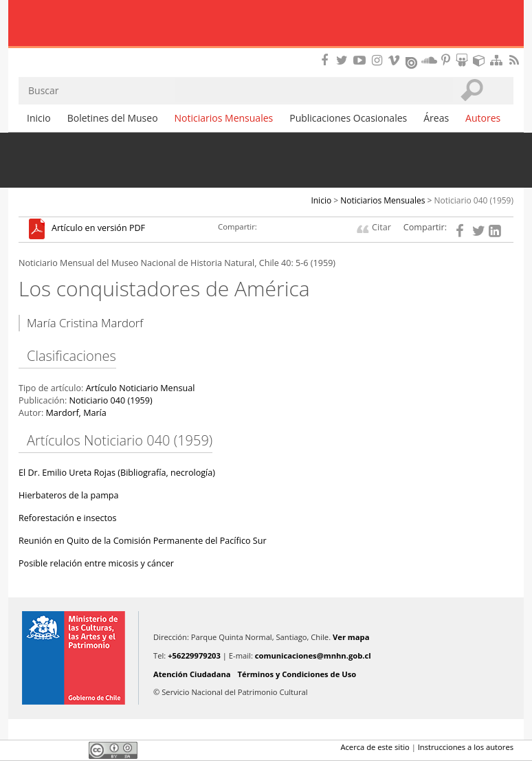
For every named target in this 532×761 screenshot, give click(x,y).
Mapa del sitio (498, 60)
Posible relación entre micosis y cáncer (96, 563)
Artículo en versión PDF (98, 229)
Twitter (50, 750)
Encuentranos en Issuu (412, 61)
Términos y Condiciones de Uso (297, 674)
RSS (516, 60)
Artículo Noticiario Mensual (141, 388)
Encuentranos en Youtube (362, 60)
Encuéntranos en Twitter (344, 60)
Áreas (436, 118)
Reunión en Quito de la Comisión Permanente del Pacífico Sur (143, 541)
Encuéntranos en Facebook (327, 60)
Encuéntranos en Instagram (379, 60)
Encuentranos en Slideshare (464, 60)
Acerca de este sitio (375, 747)
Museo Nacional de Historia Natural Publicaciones (266, 24)
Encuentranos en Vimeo (396, 60)
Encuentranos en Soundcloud (430, 60)
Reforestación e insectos (68, 518)
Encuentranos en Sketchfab (481, 60)
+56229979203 (194, 655)
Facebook (27, 750)
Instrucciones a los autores (466, 747)
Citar (381, 227)
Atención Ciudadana (192, 674)
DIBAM (266, 52)
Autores (483, 118)
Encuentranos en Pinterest (447, 60)
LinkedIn (74, 750)
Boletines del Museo (113, 118)
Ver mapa (351, 637)
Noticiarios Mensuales (224, 118)
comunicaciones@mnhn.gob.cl (313, 655)
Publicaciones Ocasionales (348, 118)
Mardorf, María (76, 413)
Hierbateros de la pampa (69, 495)
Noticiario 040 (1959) (474, 200)
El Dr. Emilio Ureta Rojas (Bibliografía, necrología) (117, 473)
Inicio (39, 118)
